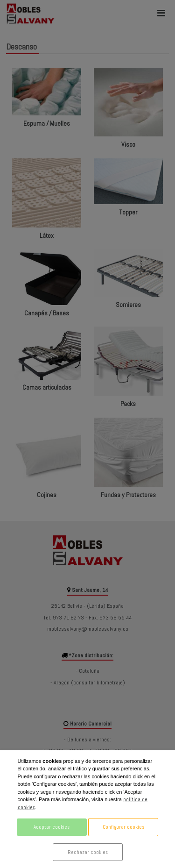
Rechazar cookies (88, 852)
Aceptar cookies (52, 827)
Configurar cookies (123, 827)
